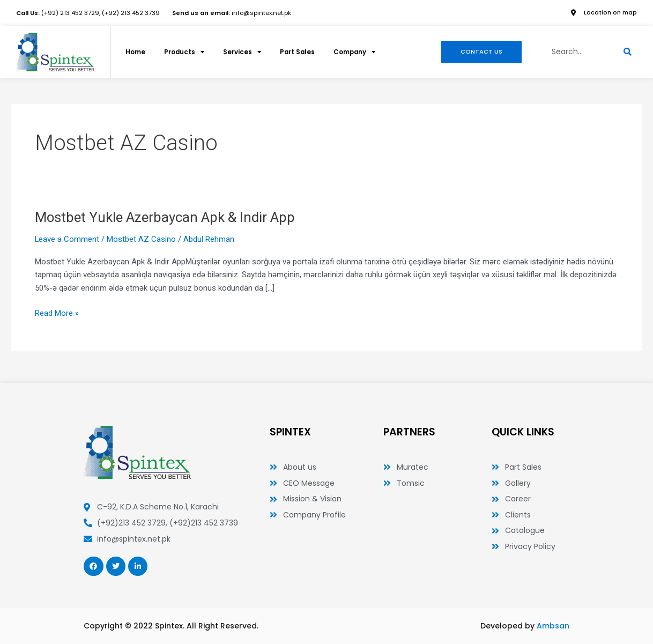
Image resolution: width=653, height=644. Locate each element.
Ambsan (553, 626)
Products (187, 52)
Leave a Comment (67, 239)
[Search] (628, 52)
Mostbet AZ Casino (142, 239)
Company (363, 52)
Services (247, 52)
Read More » (57, 312)
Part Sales (303, 52)
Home (136, 52)
